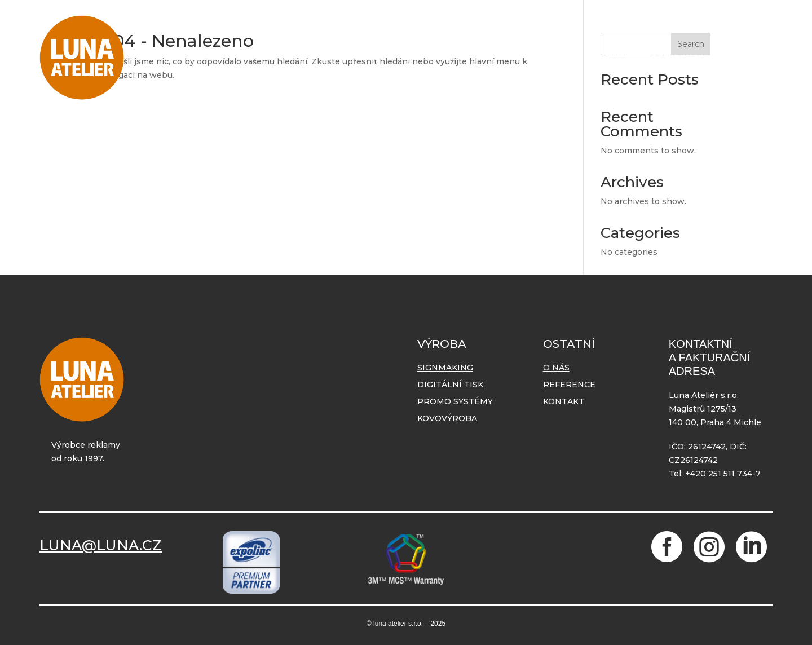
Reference (678, 58)
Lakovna (608, 58)
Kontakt (747, 58)
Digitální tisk (352, 58)
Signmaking (269, 58)
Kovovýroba (536, 58)
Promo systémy (445, 58)
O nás (205, 58)
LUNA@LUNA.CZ (101, 545)
